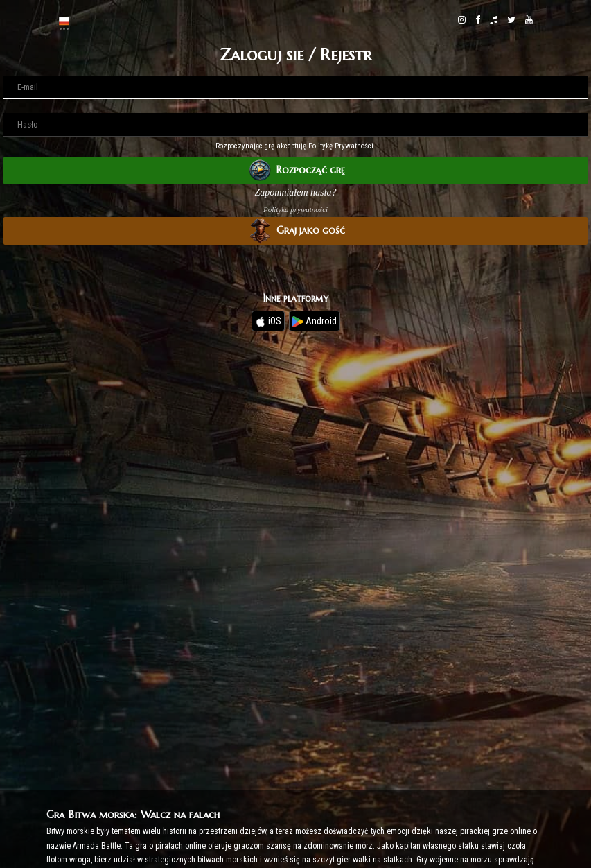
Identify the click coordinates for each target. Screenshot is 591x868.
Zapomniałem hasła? (296, 192)
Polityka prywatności (295, 209)
